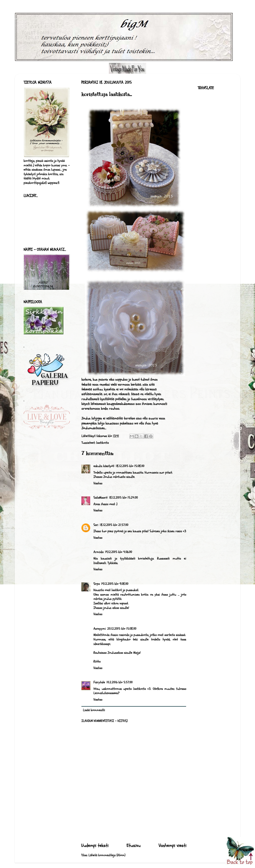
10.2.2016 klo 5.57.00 (119, 682)
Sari (96, 525)
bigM (16, 19)
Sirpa (97, 584)
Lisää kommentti (94, 710)
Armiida (98, 552)
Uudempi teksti (95, 846)
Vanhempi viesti (172, 846)
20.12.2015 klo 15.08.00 (122, 629)
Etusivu (134, 846)
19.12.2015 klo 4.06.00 (118, 552)
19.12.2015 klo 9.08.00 (115, 584)
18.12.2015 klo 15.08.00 (130, 466)
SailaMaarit (100, 498)
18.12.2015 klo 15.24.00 (123, 498)
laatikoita (102, 443)
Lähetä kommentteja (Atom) (107, 855)
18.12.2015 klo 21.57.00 (114, 525)
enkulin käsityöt (104, 466)
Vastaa (98, 483)
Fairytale (99, 682)
